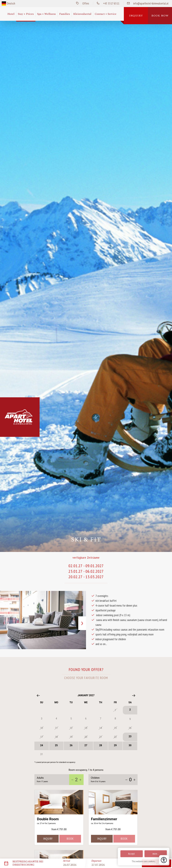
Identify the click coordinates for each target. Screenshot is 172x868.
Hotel (11, 14)
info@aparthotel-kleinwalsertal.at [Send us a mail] (146, 3)
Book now (160, 16)
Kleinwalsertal (82, 14)
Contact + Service (106, 14)
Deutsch (11, 3)
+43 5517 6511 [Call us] (106, 3)
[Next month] (134, 695)
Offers (81, 3)
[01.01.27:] (86, 730)
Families (64, 14)
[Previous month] (38, 695)
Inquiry (136, 16)
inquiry (48, 839)
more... (156, 854)
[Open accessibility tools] (164, 860)
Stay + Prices (26, 14)
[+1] (80, 780)
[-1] (72, 780)
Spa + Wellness (46, 14)
